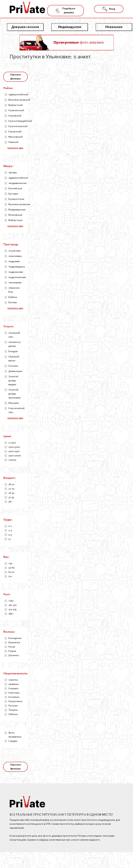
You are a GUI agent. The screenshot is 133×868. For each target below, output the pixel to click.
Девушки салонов (25, 27)
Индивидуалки (70, 27)
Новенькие (114, 27)
